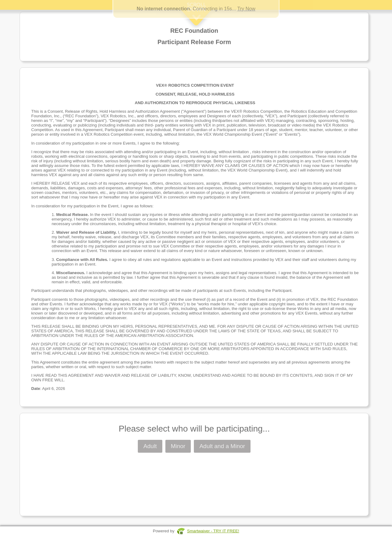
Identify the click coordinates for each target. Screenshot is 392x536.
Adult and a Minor (222, 446)
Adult (150, 446)
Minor (178, 446)
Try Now (246, 9)
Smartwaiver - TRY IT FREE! (213, 531)
